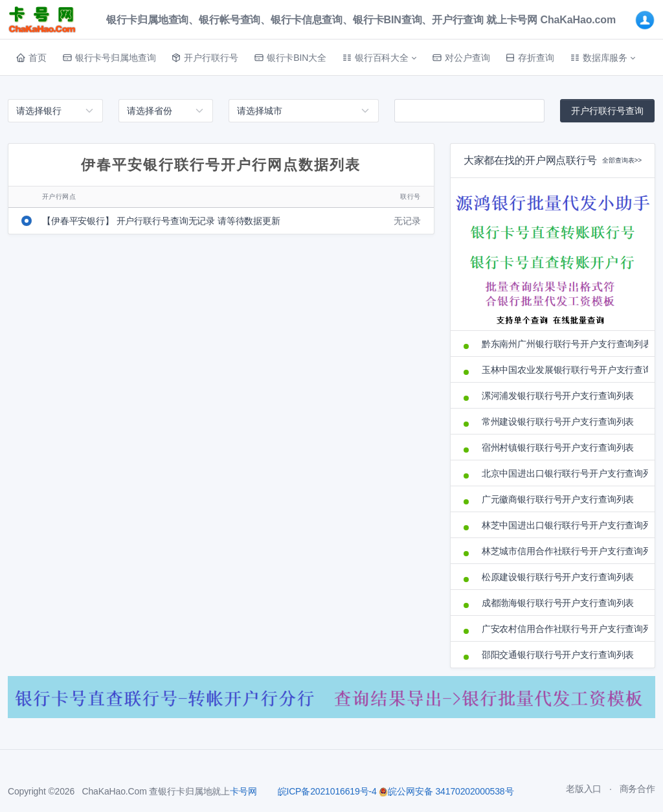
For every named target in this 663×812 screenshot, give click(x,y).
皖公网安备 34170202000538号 (446, 791)
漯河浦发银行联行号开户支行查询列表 (558, 396)
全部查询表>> (622, 160)
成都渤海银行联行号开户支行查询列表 (558, 603)
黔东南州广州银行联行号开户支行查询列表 (562, 344)
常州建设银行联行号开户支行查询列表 (558, 422)
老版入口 (584, 789)
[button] (379, 58)
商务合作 (637, 789)
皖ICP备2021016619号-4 (327, 791)
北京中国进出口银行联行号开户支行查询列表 (562, 473)
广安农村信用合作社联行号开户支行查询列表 (562, 629)
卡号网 (243, 791)
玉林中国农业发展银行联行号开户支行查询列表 (562, 370)
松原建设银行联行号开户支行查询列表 (558, 577)
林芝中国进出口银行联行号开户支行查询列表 (562, 525)
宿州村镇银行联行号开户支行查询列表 (558, 447)
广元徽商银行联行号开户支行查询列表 (558, 499)
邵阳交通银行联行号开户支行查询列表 (558, 655)
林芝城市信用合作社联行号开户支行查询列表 (562, 551)
